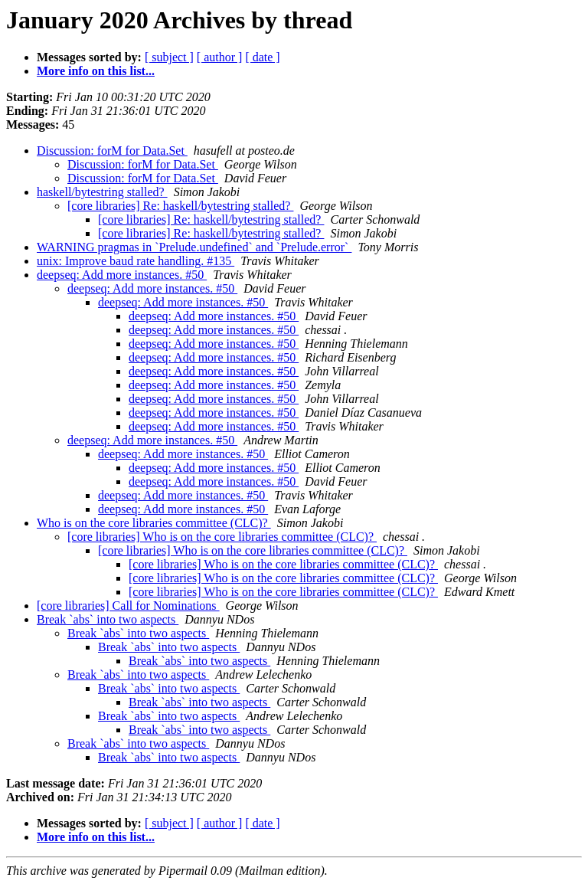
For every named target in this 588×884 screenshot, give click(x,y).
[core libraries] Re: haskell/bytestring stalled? (180, 206)
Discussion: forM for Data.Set (112, 151)
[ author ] (220, 57)
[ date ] (262, 57)
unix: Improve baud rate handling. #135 (136, 261)
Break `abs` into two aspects (108, 619)
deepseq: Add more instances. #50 (122, 275)
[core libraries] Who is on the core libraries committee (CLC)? (222, 537)
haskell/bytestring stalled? (102, 192)
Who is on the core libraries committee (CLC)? (154, 523)
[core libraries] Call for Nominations (128, 606)
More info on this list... (96, 71)
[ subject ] (169, 57)
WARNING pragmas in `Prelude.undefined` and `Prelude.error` (194, 247)
